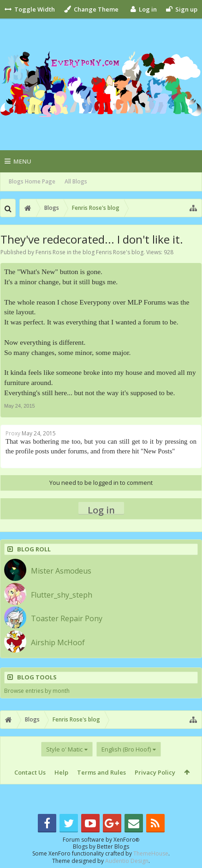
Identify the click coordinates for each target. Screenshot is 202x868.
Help (61, 772)
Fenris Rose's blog (120, 252)
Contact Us (30, 772)
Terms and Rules (101, 772)
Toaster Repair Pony (67, 618)
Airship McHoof (58, 642)
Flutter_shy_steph (62, 595)
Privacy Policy (155, 772)
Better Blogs (113, 847)
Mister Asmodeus (61, 571)
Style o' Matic (64, 749)
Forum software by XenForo (101, 840)
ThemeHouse (151, 853)
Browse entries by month (37, 691)
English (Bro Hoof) (126, 749)
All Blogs (76, 181)
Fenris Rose (50, 252)
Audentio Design (127, 861)
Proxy (13, 433)
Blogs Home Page (32, 181)
